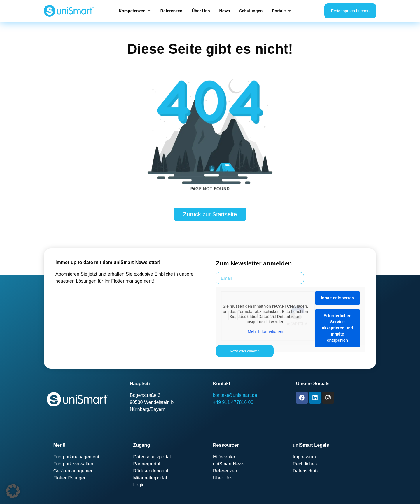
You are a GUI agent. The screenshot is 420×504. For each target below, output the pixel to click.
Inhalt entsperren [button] (337, 298)
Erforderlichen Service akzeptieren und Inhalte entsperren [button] (338, 328)
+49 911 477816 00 (233, 402)
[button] (13, 491)
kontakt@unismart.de (235, 395)
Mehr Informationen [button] (265, 331)
